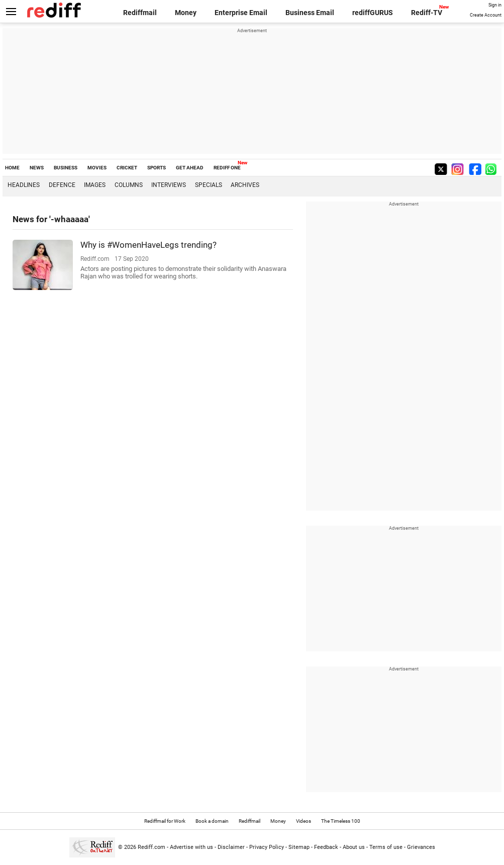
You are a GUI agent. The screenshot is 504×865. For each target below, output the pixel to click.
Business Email (310, 13)
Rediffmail (140, 13)
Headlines (24, 185)
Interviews (169, 185)
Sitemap (299, 847)
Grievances (421, 847)
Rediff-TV (427, 13)
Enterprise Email (241, 13)
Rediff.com (152, 847)
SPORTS (157, 168)
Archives (245, 185)
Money (186, 13)
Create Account (486, 15)
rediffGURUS (373, 13)
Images (95, 185)
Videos (304, 821)
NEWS (37, 168)
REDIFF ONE (227, 168)
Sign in (495, 5)
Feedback (326, 847)
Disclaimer (231, 847)
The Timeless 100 (341, 821)
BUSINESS (66, 168)
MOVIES (97, 168)
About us (354, 847)
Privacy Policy (267, 847)
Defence (62, 185)
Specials (209, 185)
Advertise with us (191, 847)
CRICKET (127, 168)
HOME (12, 168)
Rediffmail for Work (165, 821)
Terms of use (386, 847)
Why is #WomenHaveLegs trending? (148, 245)
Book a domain (212, 821)
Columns (129, 185)
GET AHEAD (190, 168)
